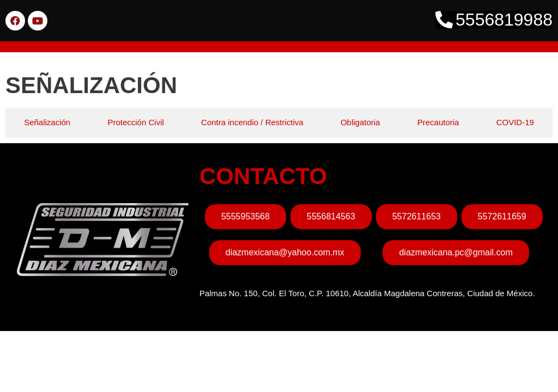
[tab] (47, 123)
